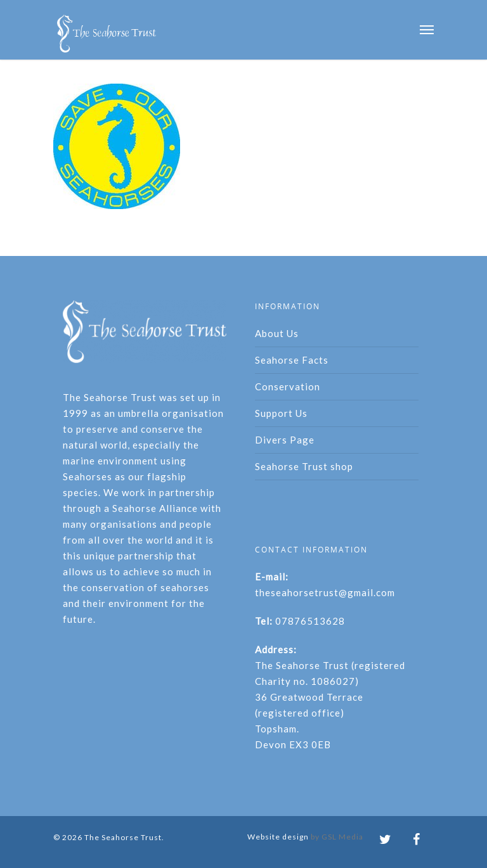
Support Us (281, 413)
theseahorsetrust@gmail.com (325, 592)
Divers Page (285, 440)
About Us (277, 333)
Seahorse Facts (292, 360)
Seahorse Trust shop (304, 466)
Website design (278, 837)
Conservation (288, 386)
